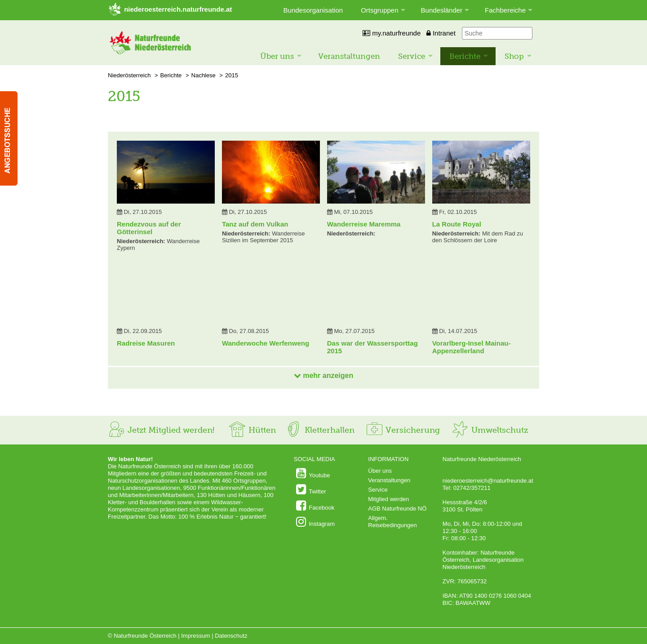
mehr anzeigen (323, 375)
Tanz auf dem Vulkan (255, 224)
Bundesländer (442, 10)
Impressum (195, 636)
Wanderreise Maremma (364, 224)
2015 (232, 75)
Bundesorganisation (313, 10)
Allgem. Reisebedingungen (392, 522)
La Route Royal (457, 224)
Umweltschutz (490, 430)
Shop (514, 56)
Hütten (252, 430)
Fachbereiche (505, 10)
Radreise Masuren (146, 343)
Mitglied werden (388, 499)
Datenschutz (231, 636)
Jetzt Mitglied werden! (161, 430)
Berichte (465, 56)
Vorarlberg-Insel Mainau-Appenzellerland (472, 347)
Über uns (277, 56)
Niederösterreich (129, 75)
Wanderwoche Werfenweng (266, 343)
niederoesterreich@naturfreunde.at (488, 481)
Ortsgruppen (379, 10)
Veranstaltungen (349, 56)
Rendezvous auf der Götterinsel (149, 228)
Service (412, 56)
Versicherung (403, 430)
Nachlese (204, 75)
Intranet (441, 33)
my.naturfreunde (392, 33)
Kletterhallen (319, 430)
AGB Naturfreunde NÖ (397, 509)
